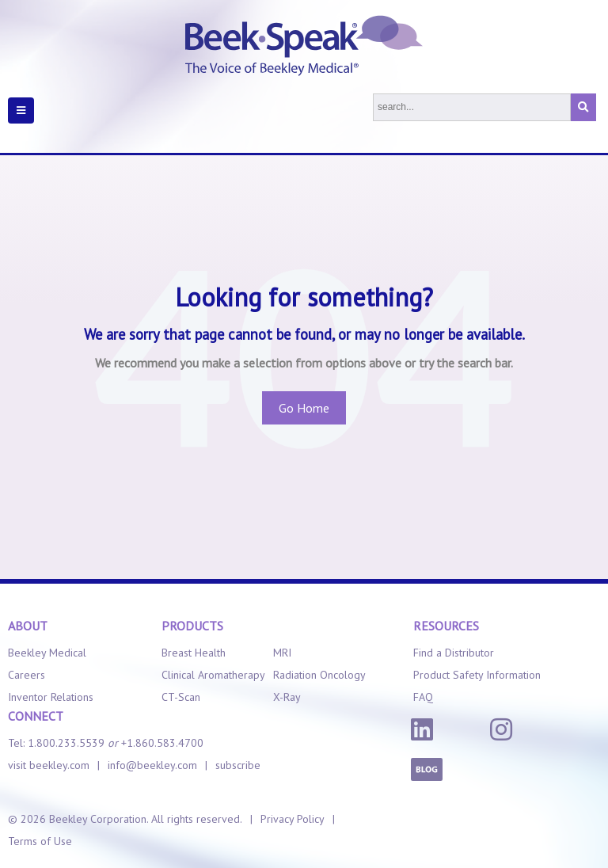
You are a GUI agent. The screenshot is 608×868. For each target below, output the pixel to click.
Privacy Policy (293, 819)
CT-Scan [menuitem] (181, 697)
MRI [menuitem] (282, 653)
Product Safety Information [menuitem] (477, 675)
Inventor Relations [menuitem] (51, 697)
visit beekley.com (49, 765)
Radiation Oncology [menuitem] (319, 675)
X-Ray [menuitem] (287, 697)
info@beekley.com (152, 765)
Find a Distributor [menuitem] (454, 653)
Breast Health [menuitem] (194, 653)
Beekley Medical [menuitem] (47, 653)
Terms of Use (40, 841)
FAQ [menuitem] (423, 697)
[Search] (472, 107)
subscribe (238, 765)
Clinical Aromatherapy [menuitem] (213, 675)
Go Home (304, 408)
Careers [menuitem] (27, 675)
